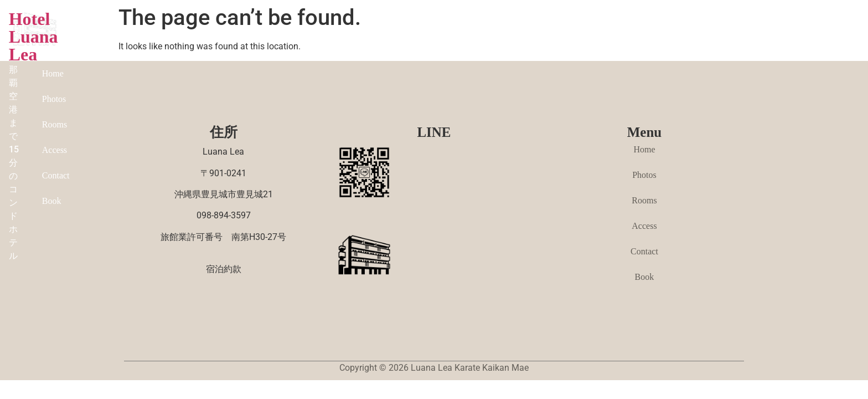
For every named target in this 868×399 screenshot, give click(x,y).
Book (725, 34)
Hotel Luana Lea (217, 26)
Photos (560, 34)
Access (642, 34)
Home (520, 34)
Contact (685, 34)
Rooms (600, 34)
